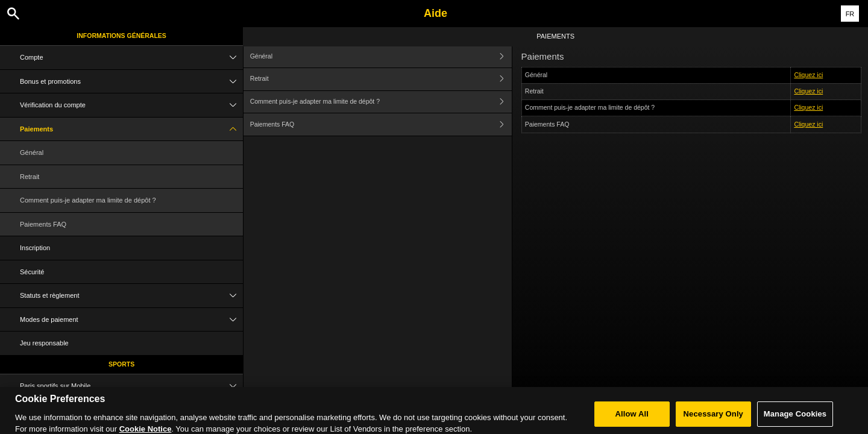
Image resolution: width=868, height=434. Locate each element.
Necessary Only (713, 420)
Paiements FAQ (43, 224)
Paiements (131, 129)
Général (32, 153)
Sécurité (32, 272)
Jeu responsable (44, 343)
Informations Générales (121, 36)
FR (850, 14)
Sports (121, 364)
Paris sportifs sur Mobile (131, 386)
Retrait (30, 177)
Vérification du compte (131, 105)
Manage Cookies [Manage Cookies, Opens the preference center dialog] (795, 420)
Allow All (632, 420)
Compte (131, 58)
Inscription (35, 248)
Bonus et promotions (131, 82)
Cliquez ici (808, 75)
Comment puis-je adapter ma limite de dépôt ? (88, 200)
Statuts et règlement (131, 296)
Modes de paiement (131, 320)
